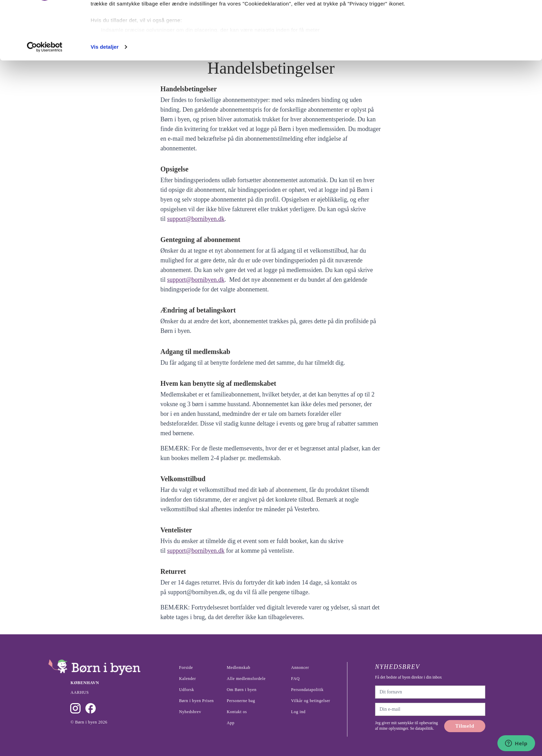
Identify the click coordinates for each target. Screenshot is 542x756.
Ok (484, 18)
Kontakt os (237, 712)
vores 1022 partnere (131, 25)
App (231, 723)
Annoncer (300, 668)
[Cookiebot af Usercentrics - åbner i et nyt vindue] (45, 102)
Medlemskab (239, 668)
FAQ (295, 679)
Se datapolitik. (421, 728)
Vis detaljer (105, 101)
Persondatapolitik (307, 690)
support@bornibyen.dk (196, 219)
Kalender (188, 679)
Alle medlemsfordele (246, 679)
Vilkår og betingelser (311, 701)
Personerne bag (241, 701)
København (85, 683)
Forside (186, 668)
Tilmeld (465, 726)
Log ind (298, 712)
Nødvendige (484, 41)
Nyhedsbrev (190, 712)
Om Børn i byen (242, 690)
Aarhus (80, 692)
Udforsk (187, 690)
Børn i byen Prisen (196, 701)
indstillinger (288, 50)
